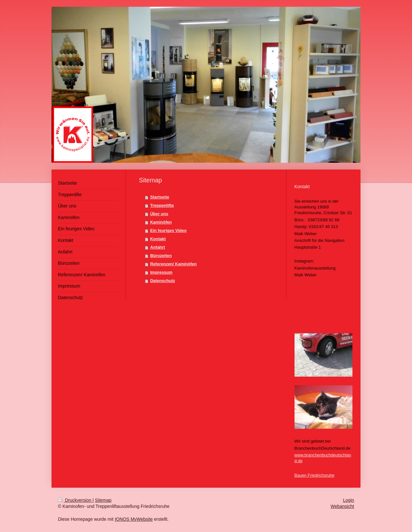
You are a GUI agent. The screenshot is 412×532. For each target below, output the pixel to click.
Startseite (159, 197)
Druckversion (75, 500)
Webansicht (342, 506)
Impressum (161, 272)
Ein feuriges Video (168, 230)
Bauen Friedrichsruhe (314, 475)
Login (349, 500)
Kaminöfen (161, 222)
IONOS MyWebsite (134, 519)
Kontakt (158, 239)
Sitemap (103, 500)
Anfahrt (157, 247)
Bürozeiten (161, 256)
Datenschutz (162, 281)
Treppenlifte (162, 205)
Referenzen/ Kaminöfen (173, 264)
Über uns (159, 214)
